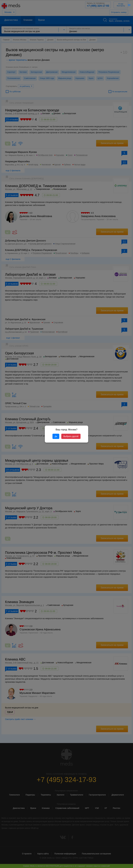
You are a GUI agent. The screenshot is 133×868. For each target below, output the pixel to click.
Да (56, 436)
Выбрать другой (71, 436)
